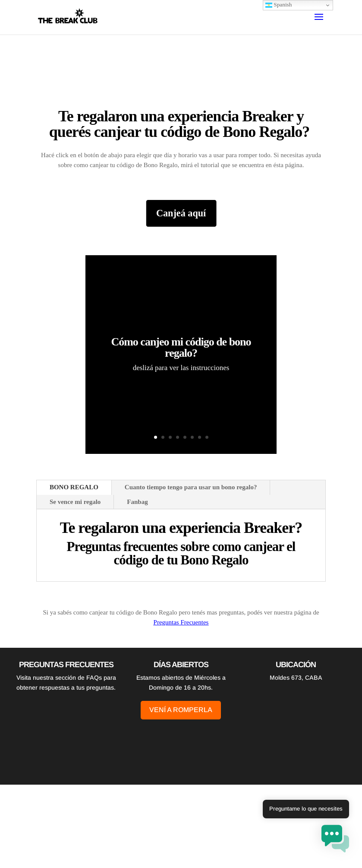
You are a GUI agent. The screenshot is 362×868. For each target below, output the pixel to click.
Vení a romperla (181, 710)
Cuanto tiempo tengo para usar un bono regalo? (191, 487)
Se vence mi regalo (75, 502)
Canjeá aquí (181, 213)
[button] (335, 840)
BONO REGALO (74, 487)
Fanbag (137, 502)
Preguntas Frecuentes (181, 622)
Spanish (279, 5)
